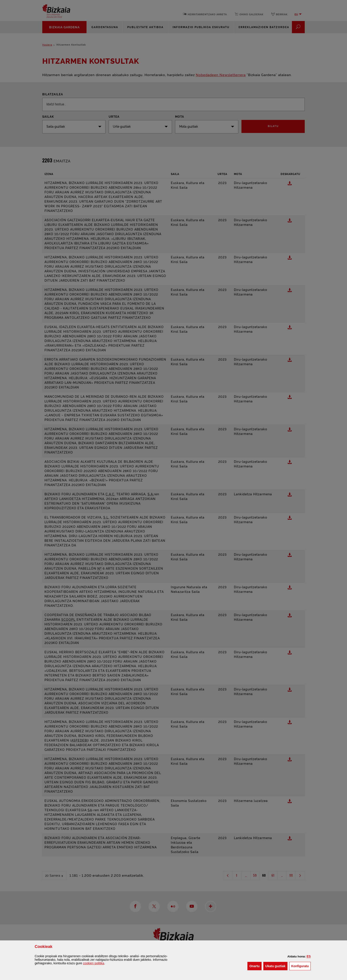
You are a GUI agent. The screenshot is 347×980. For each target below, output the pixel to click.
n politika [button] (94, 963)
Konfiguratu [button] (301, 966)
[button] (309, 956)
